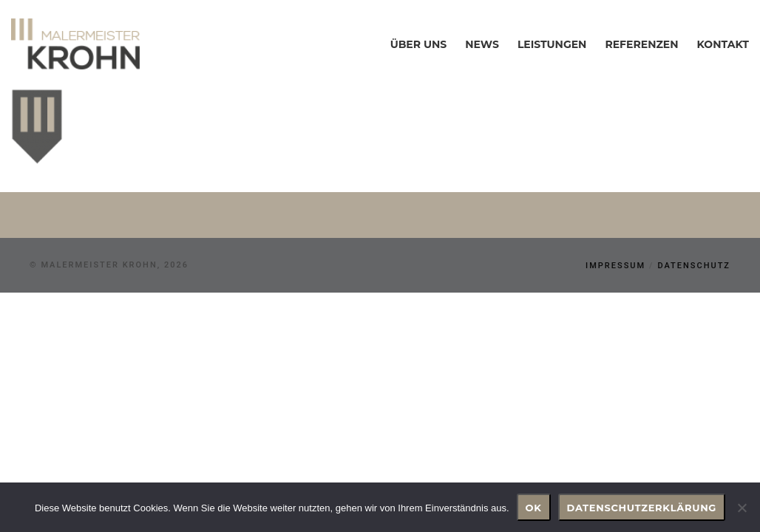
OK (534, 508)
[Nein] (742, 508)
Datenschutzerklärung (642, 508)
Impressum (615, 266)
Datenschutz (694, 266)
